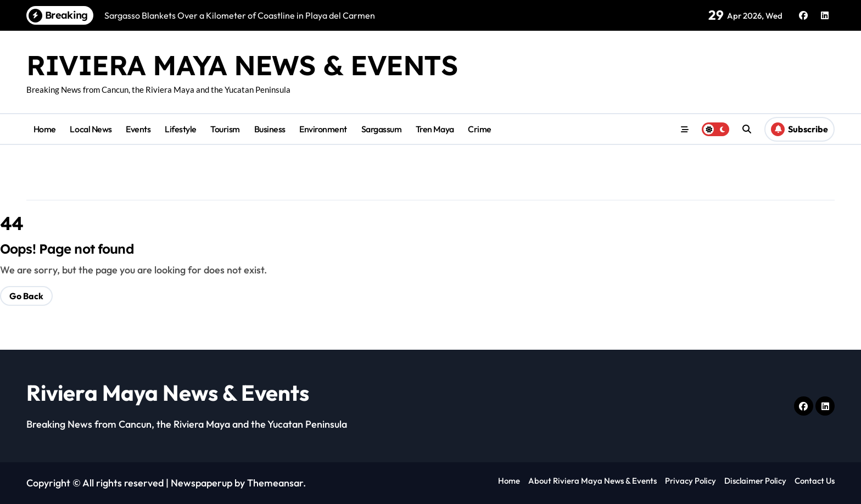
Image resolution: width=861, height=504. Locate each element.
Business (270, 129)
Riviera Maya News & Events (242, 65)
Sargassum (382, 129)
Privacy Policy (691, 481)
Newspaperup (202, 483)
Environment (323, 129)
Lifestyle (181, 129)
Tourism (225, 129)
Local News (91, 129)
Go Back (26, 296)
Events (138, 129)
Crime (480, 129)
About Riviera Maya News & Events (592, 481)
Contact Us (815, 481)
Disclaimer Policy (755, 481)
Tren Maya (435, 129)
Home (45, 129)
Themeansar (275, 483)
